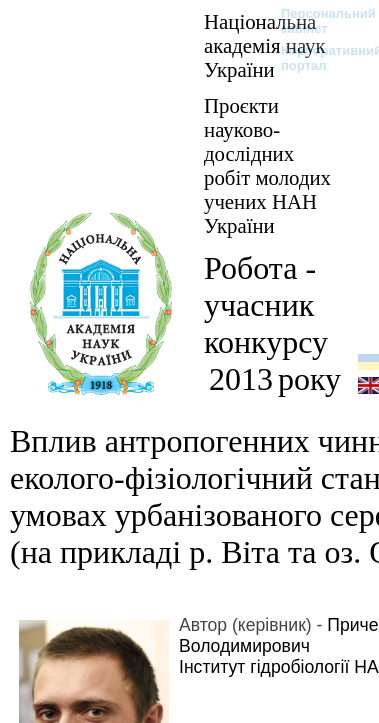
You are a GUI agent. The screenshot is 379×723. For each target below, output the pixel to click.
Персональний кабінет (318, 21)
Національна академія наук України (265, 45)
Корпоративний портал (318, 58)
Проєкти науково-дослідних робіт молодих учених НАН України (267, 165)
